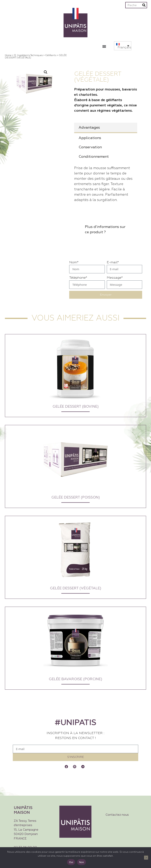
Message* (115, 278)
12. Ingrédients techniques (28, 55)
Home (8, 55)
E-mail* (113, 262)
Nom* (74, 262)
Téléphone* (78, 278)
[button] (123, 46)
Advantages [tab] (89, 128)
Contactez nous (117, 815)
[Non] (146, 858)
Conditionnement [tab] (94, 157)
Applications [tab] (90, 138)
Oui (71, 862)
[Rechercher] (144, 5)
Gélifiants (51, 55)
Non (81, 862)
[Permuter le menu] (104, 46)
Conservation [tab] (90, 147)
